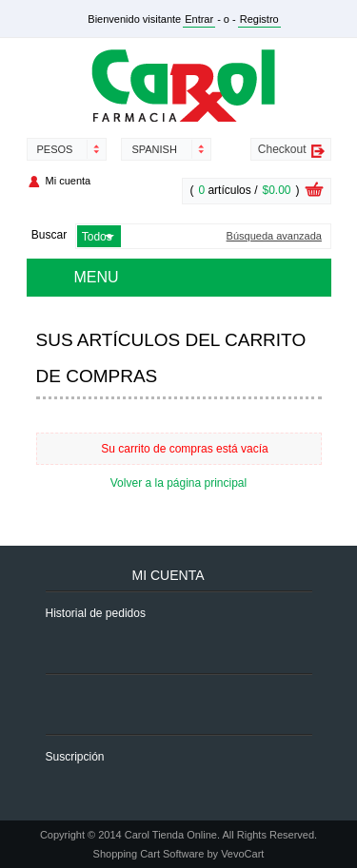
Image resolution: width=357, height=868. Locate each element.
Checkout (282, 149)
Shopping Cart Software (149, 854)
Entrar (199, 19)
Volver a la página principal (178, 483)
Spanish (154, 149)
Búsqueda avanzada (274, 236)
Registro (259, 19)
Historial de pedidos (96, 613)
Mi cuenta (69, 181)
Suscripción (75, 757)
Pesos (55, 149)
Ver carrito (314, 192)
